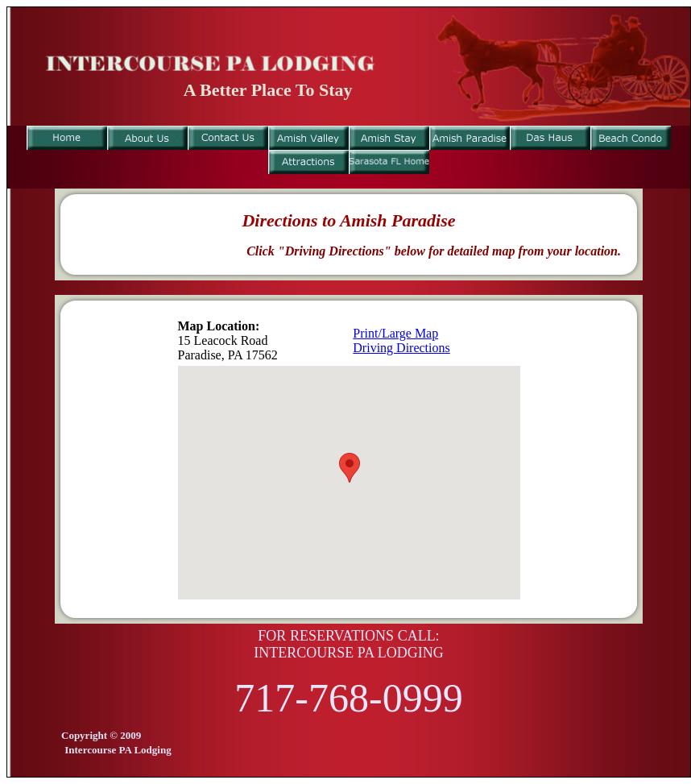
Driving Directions (401, 348)
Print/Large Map (395, 333)
